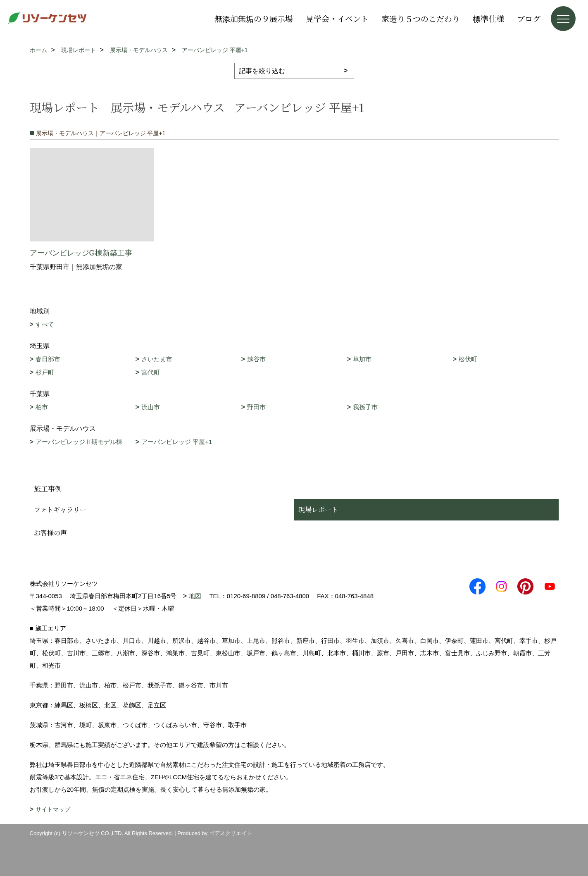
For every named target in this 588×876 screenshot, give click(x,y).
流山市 (151, 407)
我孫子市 (365, 407)
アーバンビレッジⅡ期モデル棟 (79, 442)
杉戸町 (45, 372)
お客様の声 (50, 533)
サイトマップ (53, 809)
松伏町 (468, 359)
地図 (195, 596)
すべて (45, 324)
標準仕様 (488, 18)
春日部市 (48, 359)
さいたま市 (157, 359)
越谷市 (256, 359)
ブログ (529, 18)
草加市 (362, 359)
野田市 (256, 407)
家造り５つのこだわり (421, 18)
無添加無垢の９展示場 (254, 18)
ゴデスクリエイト (231, 833)
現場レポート (318, 510)
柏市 (42, 407)
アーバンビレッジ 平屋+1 (177, 442)
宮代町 (151, 372)
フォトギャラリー (60, 510)
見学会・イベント (337, 18)
